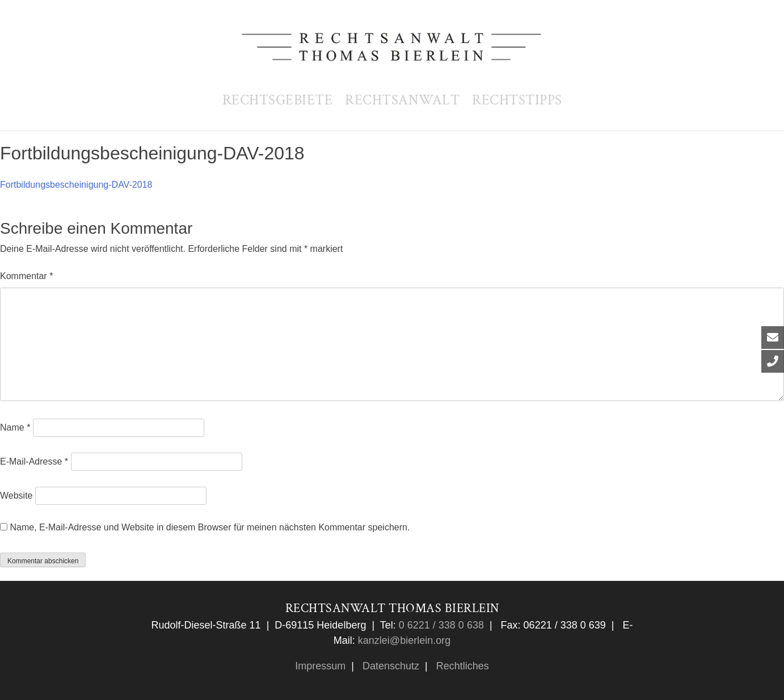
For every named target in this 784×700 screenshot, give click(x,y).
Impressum (320, 666)
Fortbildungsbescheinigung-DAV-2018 (76, 185)
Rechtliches (461, 666)
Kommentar (26, 276)
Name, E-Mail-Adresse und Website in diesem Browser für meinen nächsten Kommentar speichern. (210, 527)
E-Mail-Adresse (34, 461)
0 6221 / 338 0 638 (440, 625)
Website (16, 496)
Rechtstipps (517, 100)
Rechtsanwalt (402, 100)
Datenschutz (389, 666)
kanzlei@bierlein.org (404, 640)
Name (15, 427)
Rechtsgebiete (278, 100)
